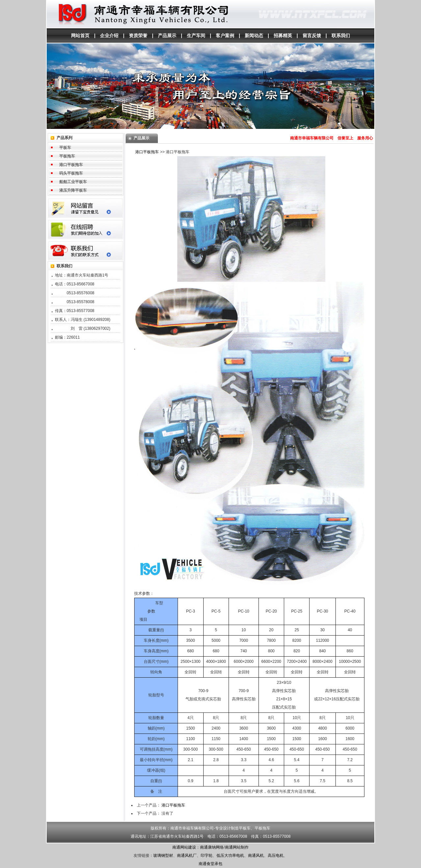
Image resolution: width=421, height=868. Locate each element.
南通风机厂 (187, 856)
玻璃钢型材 (163, 856)
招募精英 (283, 36)
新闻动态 (254, 36)
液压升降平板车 (73, 190)
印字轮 (207, 856)
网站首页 (80, 36)
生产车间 (196, 36)
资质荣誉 (138, 36)
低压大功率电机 (230, 856)
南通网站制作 (237, 847)
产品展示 (167, 36)
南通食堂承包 (210, 864)
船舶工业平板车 (73, 182)
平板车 (65, 148)
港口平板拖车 (71, 165)
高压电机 (276, 856)
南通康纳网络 (212, 847)
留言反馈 (312, 36)
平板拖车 (67, 156)
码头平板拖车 (71, 173)
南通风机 (256, 856)
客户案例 (225, 36)
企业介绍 (109, 36)
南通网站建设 (184, 847)
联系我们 (341, 36)
